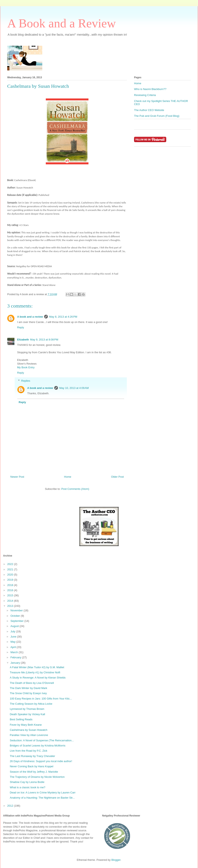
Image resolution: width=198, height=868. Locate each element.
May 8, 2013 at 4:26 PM (63, 317)
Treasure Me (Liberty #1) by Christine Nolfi (35, 672)
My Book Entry (26, 367)
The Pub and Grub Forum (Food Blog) (157, 116)
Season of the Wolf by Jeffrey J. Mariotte (34, 772)
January (16, 663)
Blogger (116, 860)
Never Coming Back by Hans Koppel (31, 766)
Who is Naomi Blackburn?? (150, 89)
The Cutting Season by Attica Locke (31, 704)
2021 (11, 569)
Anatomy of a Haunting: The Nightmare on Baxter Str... (42, 798)
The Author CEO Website (149, 110)
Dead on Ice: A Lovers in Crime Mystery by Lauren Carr (43, 793)
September (17, 621)
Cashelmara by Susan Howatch (28, 730)
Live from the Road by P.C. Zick (28, 751)
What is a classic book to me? (27, 787)
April (14, 647)
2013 (11, 606)
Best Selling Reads (21, 719)
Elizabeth (23, 340)
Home (68, 477)
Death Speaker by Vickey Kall (27, 714)
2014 (11, 601)
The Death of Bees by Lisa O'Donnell (32, 683)
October (16, 616)
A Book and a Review (62, 23)
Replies (26, 381)
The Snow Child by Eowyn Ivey (28, 693)
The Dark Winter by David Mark (28, 688)
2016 (11, 590)
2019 (11, 580)
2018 (11, 585)
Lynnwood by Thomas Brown (27, 709)
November (17, 610)
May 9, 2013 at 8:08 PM (44, 340)
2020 (11, 575)
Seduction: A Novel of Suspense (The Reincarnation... (42, 740)
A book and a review (30, 317)
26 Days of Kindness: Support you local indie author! (41, 761)
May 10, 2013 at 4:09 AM (74, 388)
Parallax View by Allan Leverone (29, 735)
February (16, 657)
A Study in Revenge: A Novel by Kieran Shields (38, 678)
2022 (11, 564)
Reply (21, 327)
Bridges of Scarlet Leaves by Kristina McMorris (37, 746)
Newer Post (17, 477)
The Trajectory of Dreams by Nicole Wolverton (37, 777)
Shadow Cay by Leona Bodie (27, 782)
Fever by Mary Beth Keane (26, 725)
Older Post (117, 477)
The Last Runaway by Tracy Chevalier (32, 756)
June (14, 637)
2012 (11, 806)
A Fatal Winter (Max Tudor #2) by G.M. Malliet (37, 667)
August (15, 626)
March (15, 652)
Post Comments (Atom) (75, 489)
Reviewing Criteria (145, 95)
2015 (11, 595)
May (13, 642)
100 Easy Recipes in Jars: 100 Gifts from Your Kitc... (41, 699)
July (13, 631)
